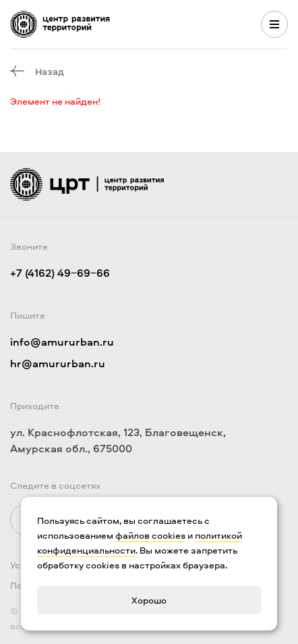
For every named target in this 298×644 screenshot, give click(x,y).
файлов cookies (150, 535)
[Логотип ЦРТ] (60, 24)
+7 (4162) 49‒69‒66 (60, 273)
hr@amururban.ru (58, 363)
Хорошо (149, 600)
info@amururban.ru (62, 342)
